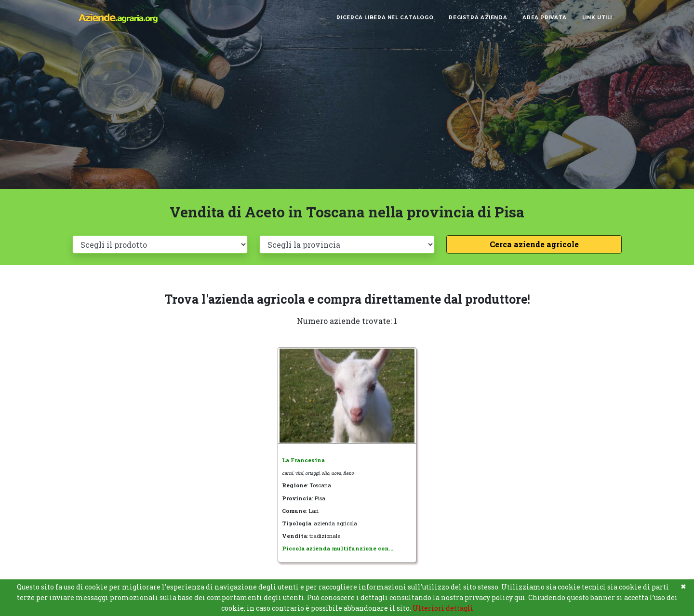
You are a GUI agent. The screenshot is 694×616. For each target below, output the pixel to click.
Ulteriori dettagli (443, 608)
